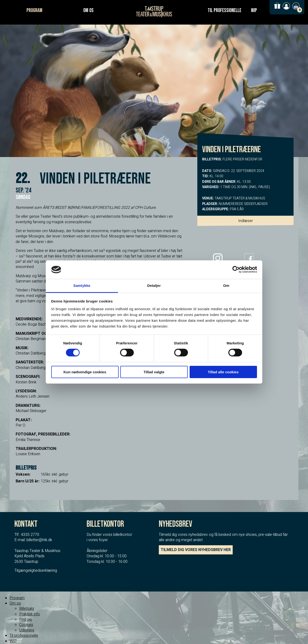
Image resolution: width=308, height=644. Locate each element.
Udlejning (27, 630)
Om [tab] (226, 286)
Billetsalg (27, 609)
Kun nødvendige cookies (85, 372)
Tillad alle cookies (223, 372)
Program (34, 10)
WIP (254, 10)
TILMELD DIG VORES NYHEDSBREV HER (196, 550)
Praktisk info (30, 614)
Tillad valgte (154, 372)
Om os (88, 10)
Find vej (26, 619)
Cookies (26, 625)
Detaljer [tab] (154, 286)
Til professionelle (225, 10)
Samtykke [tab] (82, 286)
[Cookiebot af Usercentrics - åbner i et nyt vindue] (236, 269)
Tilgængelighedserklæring (36, 571)
